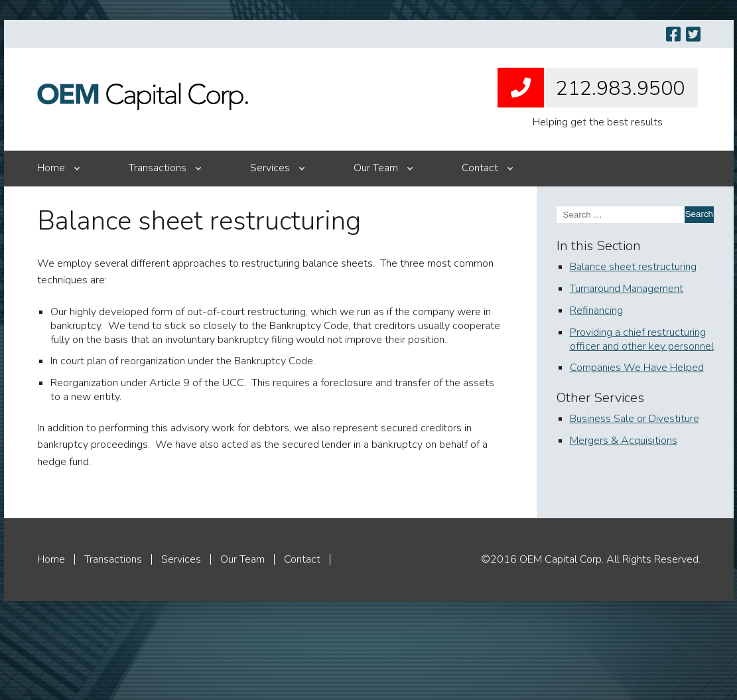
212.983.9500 (591, 88)
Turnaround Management (627, 289)
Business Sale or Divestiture (635, 419)
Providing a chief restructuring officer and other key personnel (642, 339)
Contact (480, 168)
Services (270, 168)
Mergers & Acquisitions (624, 441)
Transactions (158, 168)
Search (699, 214)
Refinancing (596, 311)
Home (51, 168)
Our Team (376, 168)
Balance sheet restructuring (633, 267)
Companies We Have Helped (637, 368)
